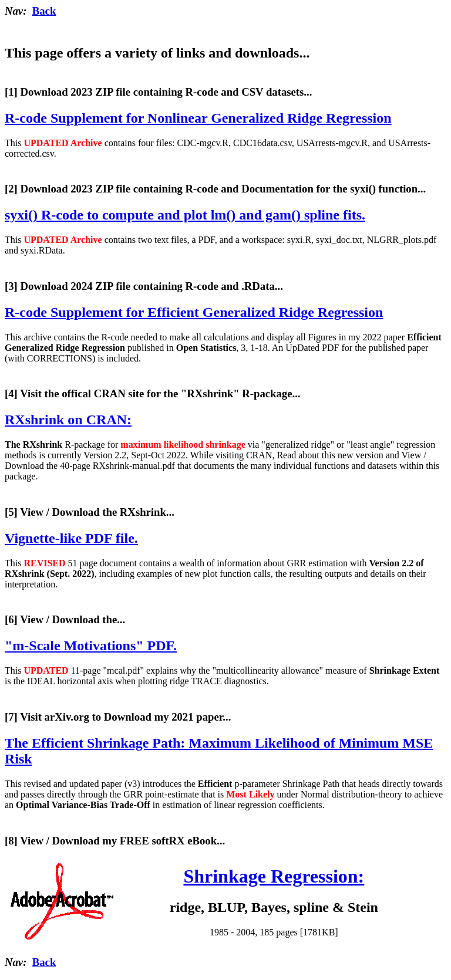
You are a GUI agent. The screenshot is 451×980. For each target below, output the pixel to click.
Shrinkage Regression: (274, 876)
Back (44, 11)
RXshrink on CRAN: (68, 420)
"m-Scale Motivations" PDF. (91, 646)
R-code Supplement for (198, 118)
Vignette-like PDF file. (71, 538)
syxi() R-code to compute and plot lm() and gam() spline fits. (185, 215)
